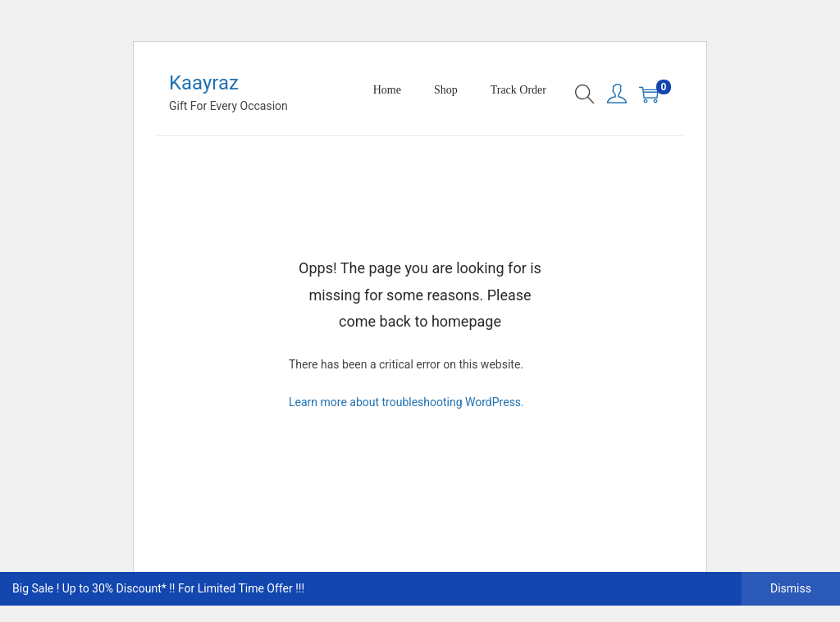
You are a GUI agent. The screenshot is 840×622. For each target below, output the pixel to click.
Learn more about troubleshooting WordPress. (406, 402)
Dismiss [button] (791, 588)
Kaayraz (204, 83)
